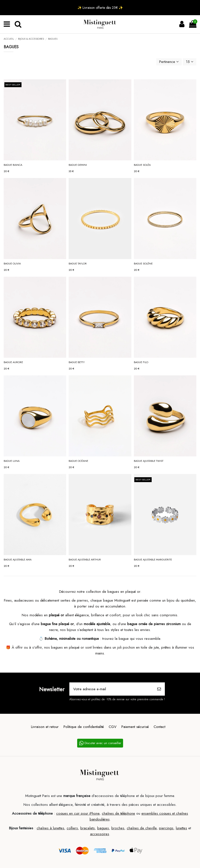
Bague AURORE (13, 362)
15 (190, 62)
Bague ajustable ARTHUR (85, 559)
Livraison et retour (45, 727)
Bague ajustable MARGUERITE (153, 559)
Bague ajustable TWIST (149, 461)
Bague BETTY (77, 362)
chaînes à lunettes (50, 828)
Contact (159, 727)
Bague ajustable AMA (18, 559)
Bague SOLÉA (142, 165)
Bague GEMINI (78, 165)
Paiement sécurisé (135, 727)
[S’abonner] (159, 689)
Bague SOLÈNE (143, 263)
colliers (72, 828)
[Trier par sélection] (169, 62)
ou (138, 813)
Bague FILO (141, 362)
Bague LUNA (12, 461)
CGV (113, 727)
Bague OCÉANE (78, 461)
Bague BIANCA (13, 165)
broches (118, 828)
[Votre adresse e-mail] (112, 689)
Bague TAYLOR (78, 263)
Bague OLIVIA (12, 263)
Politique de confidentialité (84, 727)
